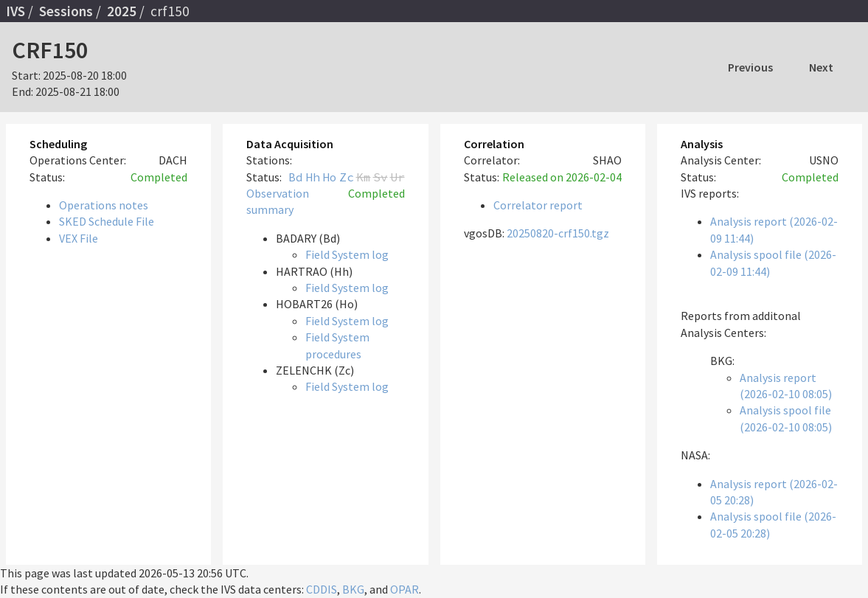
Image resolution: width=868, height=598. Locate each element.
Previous (750, 67)
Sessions (66, 11)
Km (364, 177)
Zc (347, 177)
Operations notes (104, 205)
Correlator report (538, 205)
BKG (353, 589)
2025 (122, 11)
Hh (313, 177)
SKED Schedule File (107, 221)
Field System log (347, 254)
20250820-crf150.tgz (558, 233)
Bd (296, 177)
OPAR (405, 589)
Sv (381, 177)
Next (821, 67)
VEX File (79, 238)
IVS (15, 11)
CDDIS (322, 589)
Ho (330, 177)
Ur (397, 177)
